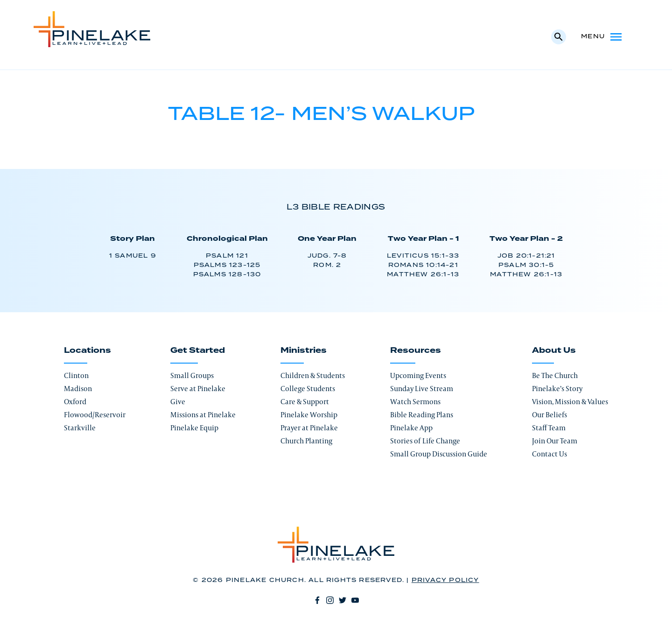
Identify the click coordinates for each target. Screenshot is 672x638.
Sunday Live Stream (422, 389)
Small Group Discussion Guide (439, 454)
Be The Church (555, 375)
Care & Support (305, 402)
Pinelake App (411, 428)
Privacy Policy (445, 580)
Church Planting (306, 441)
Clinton (76, 375)
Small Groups (192, 375)
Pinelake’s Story (557, 389)
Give (178, 402)
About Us (554, 351)
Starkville (80, 428)
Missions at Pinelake (203, 415)
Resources (416, 351)
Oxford (75, 402)
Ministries (304, 351)
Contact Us (549, 454)
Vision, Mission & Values (570, 402)
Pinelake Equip (194, 428)
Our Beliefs (549, 415)
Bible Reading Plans (422, 415)
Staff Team (549, 428)
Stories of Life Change (425, 441)
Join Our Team (555, 441)
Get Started (198, 351)
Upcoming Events (418, 375)
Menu (602, 37)
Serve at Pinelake (198, 389)
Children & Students (313, 375)
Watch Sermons (415, 402)
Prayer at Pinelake (309, 428)
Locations (87, 351)
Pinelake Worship (309, 415)
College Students (308, 389)
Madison (78, 389)
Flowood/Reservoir (95, 415)
